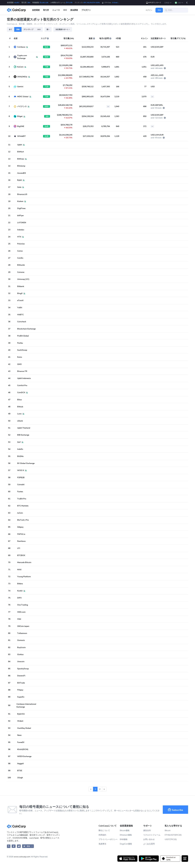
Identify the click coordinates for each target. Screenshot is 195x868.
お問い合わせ (149, 839)
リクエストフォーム (152, 835)
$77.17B (69, 3)
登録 (159, 10)
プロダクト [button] (86, 10)
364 (29, 3)
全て (11, 29)
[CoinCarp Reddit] (19, 846)
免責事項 (102, 844)
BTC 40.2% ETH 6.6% (92, 3)
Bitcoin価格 (125, 830)
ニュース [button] (56, 10)
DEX (39, 29)
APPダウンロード (153, 3)
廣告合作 (147, 830)
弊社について (104, 830)
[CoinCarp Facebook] (14, 846)
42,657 (17, 3)
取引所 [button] (46, 10)
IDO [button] (65, 10)
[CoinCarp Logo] (17, 10)
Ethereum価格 (126, 835)
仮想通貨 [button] (36, 10)
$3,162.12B (44, 3)
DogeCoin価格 (126, 844)
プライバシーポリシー (108, 839)
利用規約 (102, 835)
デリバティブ (28, 29)
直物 (18, 29)
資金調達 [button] (74, 10)
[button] (168, 3)
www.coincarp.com (22, 857)
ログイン (149, 10)
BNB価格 (124, 839)
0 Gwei (116, 3)
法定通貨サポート (62, 29)
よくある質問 (149, 844)
